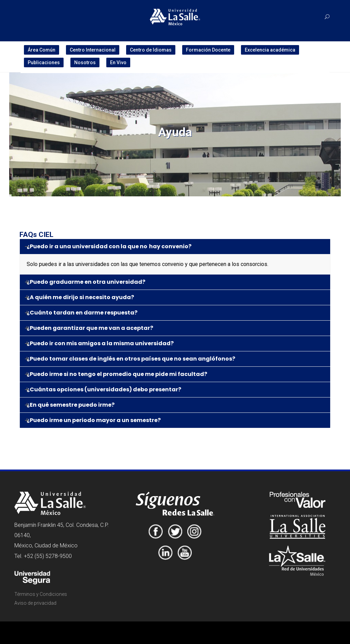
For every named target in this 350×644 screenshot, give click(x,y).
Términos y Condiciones (41, 594)
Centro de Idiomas (151, 50)
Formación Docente (208, 50)
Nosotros (85, 62)
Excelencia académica (270, 50)
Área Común (42, 50)
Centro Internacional (93, 50)
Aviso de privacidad (35, 603)
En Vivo (118, 62)
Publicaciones (44, 62)
